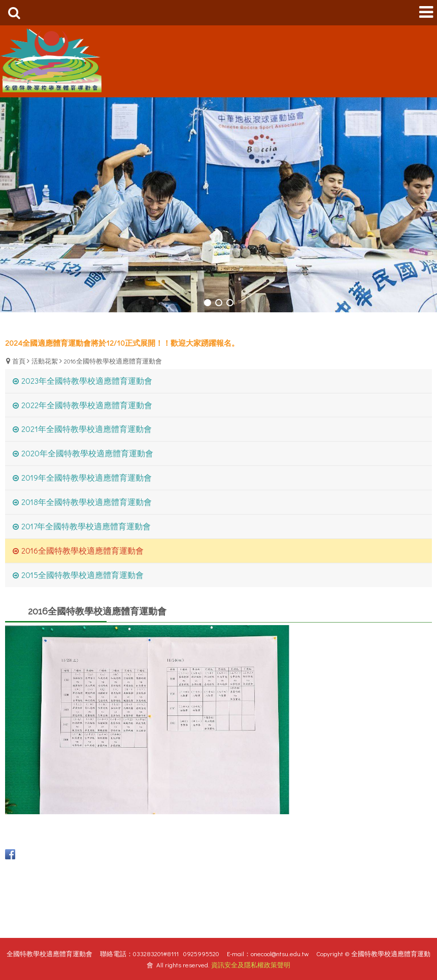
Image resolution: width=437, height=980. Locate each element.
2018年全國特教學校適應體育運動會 (87, 502)
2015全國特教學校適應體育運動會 (82, 575)
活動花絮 (45, 361)
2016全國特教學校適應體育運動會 (113, 361)
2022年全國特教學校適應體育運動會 (87, 405)
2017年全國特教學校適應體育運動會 (86, 526)
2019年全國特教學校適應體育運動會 (87, 477)
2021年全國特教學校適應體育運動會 (87, 429)
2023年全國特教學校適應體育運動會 (87, 380)
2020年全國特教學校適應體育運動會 (87, 453)
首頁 (19, 361)
